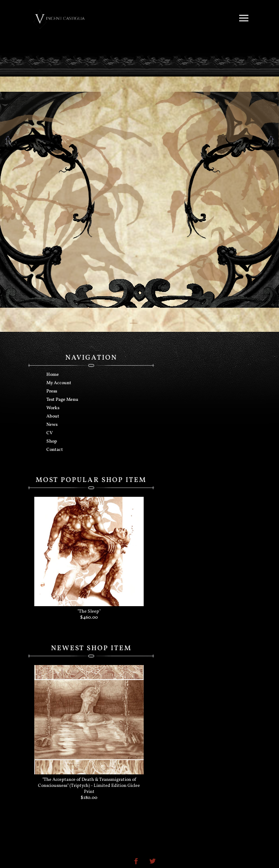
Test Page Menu (62, 399)
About (53, 416)
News (52, 424)
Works (53, 408)
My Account (59, 383)
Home (53, 374)
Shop (52, 441)
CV (50, 433)
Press (52, 391)
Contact (55, 450)
